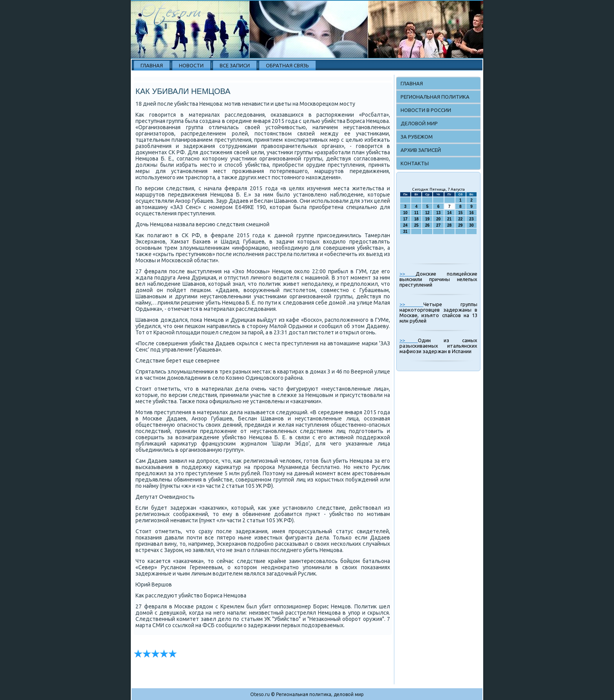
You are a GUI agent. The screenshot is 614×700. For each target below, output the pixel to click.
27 (438, 225)
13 (438, 213)
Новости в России (426, 110)
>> (407, 274)
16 (471, 213)
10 (405, 213)
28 (449, 225)
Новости (191, 65)
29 (460, 225)
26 (427, 225)
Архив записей (421, 150)
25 (416, 225)
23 (471, 219)
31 (405, 232)
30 (471, 225)
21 (449, 219)
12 (427, 213)
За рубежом (417, 137)
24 (405, 225)
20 (438, 219)
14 (449, 213)
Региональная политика (435, 97)
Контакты (415, 163)
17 (405, 219)
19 (427, 219)
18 (416, 219)
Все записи (235, 65)
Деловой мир (419, 123)
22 (460, 219)
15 (460, 213)
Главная (152, 65)
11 (416, 213)
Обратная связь (287, 65)
